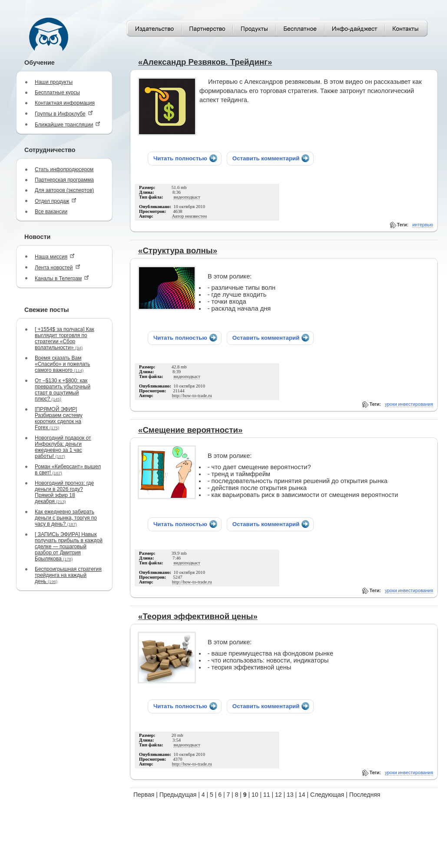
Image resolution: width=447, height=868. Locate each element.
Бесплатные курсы (57, 93)
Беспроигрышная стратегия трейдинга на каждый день (68, 575)
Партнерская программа (64, 180)
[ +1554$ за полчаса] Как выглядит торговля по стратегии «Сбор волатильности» (65, 338)
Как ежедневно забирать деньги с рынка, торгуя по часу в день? (66, 518)
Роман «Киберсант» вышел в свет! (68, 470)
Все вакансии (51, 212)
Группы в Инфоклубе (64, 114)
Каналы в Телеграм (62, 278)
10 (255, 795)
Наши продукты (54, 82)
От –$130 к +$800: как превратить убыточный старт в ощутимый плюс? (63, 390)
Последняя (365, 795)
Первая (144, 795)
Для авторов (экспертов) (64, 190)
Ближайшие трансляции (68, 124)
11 (267, 795)
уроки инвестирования (409, 404)
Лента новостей (58, 267)
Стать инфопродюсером (64, 169)
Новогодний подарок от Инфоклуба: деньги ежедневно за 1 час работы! (63, 447)
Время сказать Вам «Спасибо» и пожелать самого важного (62, 364)
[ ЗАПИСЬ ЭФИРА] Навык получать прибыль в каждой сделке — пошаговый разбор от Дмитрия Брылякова (69, 547)
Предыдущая (178, 795)
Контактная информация (65, 103)
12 (278, 795)
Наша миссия (55, 257)
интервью (423, 225)
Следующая (327, 795)
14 (302, 795)
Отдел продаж (56, 201)
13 (290, 795)
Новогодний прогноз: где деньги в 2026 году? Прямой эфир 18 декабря (64, 492)
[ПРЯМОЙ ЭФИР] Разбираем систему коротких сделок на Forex (59, 418)
